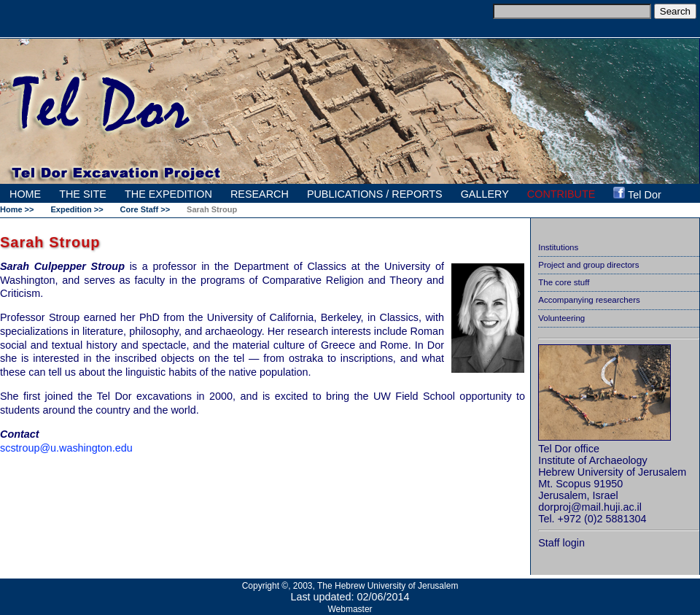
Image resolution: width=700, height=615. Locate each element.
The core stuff (564, 282)
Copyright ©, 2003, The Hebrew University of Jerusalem (350, 586)
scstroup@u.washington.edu (66, 448)
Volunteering (561, 318)
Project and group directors (588, 265)
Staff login (561, 543)
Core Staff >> (145, 209)
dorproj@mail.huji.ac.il (590, 507)
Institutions (558, 247)
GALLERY (485, 194)
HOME (25, 194)
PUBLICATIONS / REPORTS (375, 194)
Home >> (17, 209)
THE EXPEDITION (168, 194)
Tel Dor (637, 194)
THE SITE (83, 194)
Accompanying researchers (589, 300)
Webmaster (350, 609)
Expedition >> (77, 209)
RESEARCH (260, 194)
